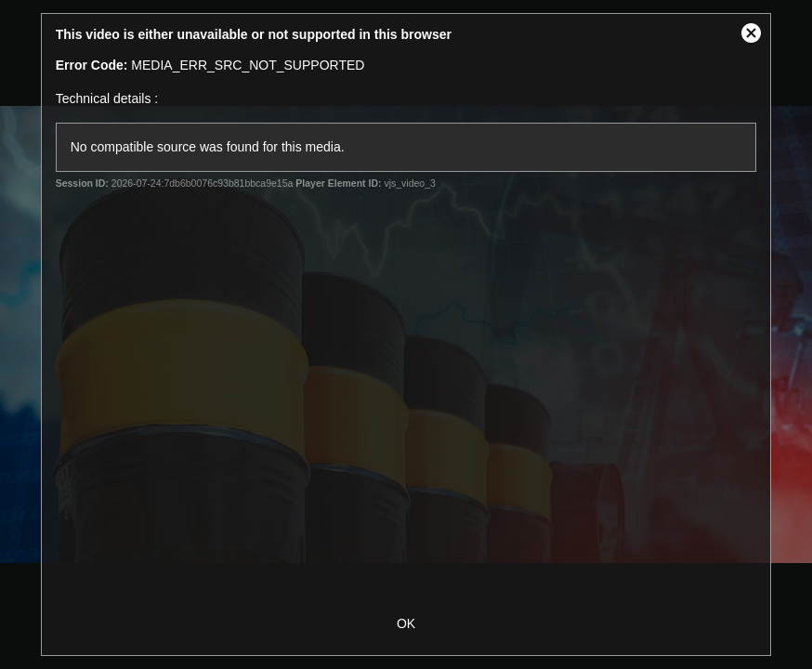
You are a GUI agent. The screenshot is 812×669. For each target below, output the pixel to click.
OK (406, 623)
